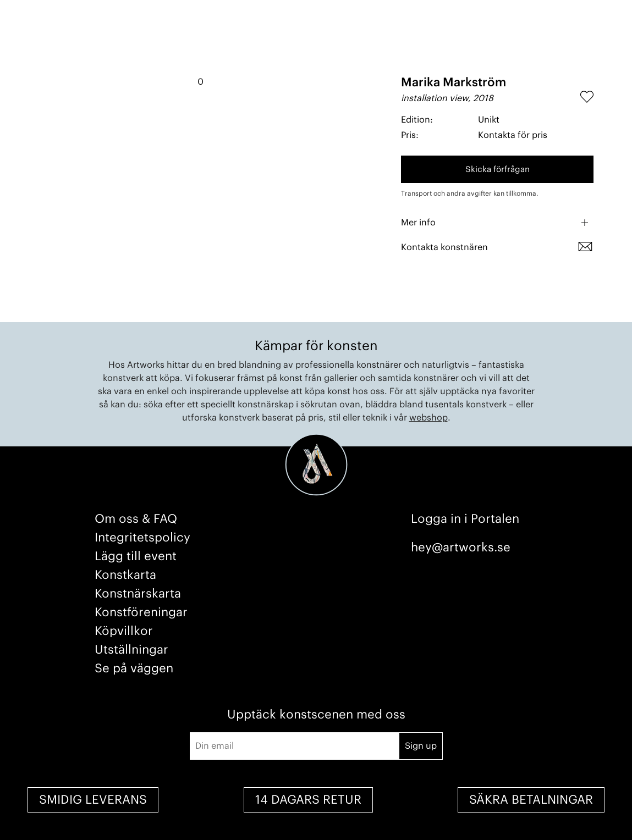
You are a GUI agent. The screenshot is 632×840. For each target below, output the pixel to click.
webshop (428, 418)
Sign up (421, 746)
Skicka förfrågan (498, 170)
